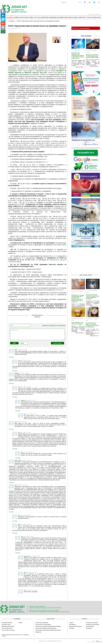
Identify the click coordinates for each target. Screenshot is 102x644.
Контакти (96, 17)
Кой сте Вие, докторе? (77, 17)
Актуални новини (7, 623)
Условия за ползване (92, 623)
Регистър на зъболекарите (43, 624)
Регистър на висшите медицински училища (48, 626)
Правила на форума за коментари (54, 325)
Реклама (72, 628)
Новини (10, 17)
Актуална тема (27, 17)
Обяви (20, 623)
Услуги (89, 17)
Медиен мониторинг (75, 626)
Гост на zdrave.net (41, 17)
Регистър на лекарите (42, 623)
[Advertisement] (87, 261)
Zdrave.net (42, 641)
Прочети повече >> (80, 67)
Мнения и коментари (58, 17)
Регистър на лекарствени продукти (46, 628)
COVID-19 (17, 17)
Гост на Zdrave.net (7, 628)
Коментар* (37, 334)
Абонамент (73, 624)
